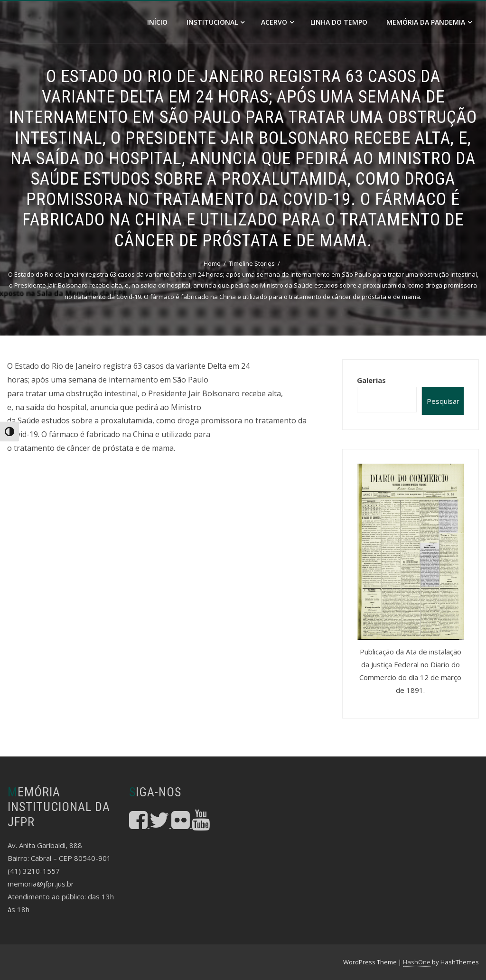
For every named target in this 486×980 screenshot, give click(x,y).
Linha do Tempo (339, 22)
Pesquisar (443, 401)
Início (157, 22)
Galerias (371, 380)
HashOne (417, 962)
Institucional (215, 22)
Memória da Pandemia (429, 22)
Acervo (277, 22)
